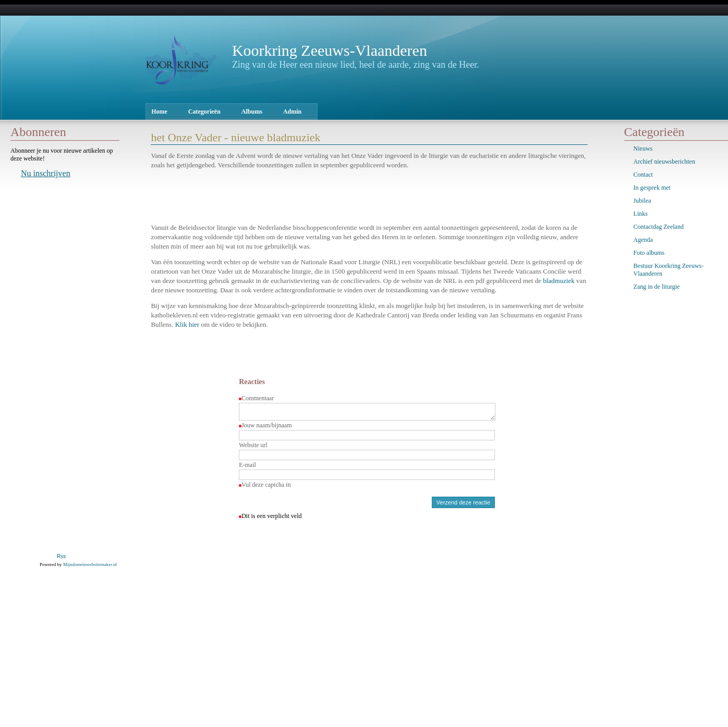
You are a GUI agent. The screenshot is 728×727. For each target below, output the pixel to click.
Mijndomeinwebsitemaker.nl (90, 568)
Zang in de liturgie (657, 287)
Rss (61, 560)
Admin (292, 112)
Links (641, 214)
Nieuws (643, 149)
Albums (252, 112)
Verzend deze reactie (463, 506)
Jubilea (642, 201)
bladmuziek (559, 281)
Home (159, 112)
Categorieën (204, 112)
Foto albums (649, 253)
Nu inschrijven (46, 173)
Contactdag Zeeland (659, 227)
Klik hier (187, 324)
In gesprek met (652, 188)
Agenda (643, 240)
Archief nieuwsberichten (664, 162)
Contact (643, 175)
